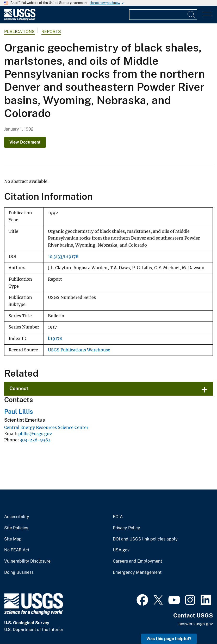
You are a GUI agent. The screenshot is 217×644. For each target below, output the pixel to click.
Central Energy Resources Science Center (46, 427)
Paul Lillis (18, 411)
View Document (25, 142)
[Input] (163, 15)
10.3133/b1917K (63, 257)
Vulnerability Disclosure (27, 561)
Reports (51, 32)
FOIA (118, 517)
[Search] (192, 15)
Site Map (13, 539)
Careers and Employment (137, 561)
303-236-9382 (35, 440)
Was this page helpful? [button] (169, 639)
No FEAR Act (17, 550)
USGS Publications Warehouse (79, 350)
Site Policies (16, 528)
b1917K (55, 339)
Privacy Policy (126, 528)
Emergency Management (137, 572)
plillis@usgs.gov (35, 434)
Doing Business (19, 572)
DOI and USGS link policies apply (145, 539)
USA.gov (121, 550)
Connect (19, 388)
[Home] (20, 19)
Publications (19, 32)
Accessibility (17, 517)
